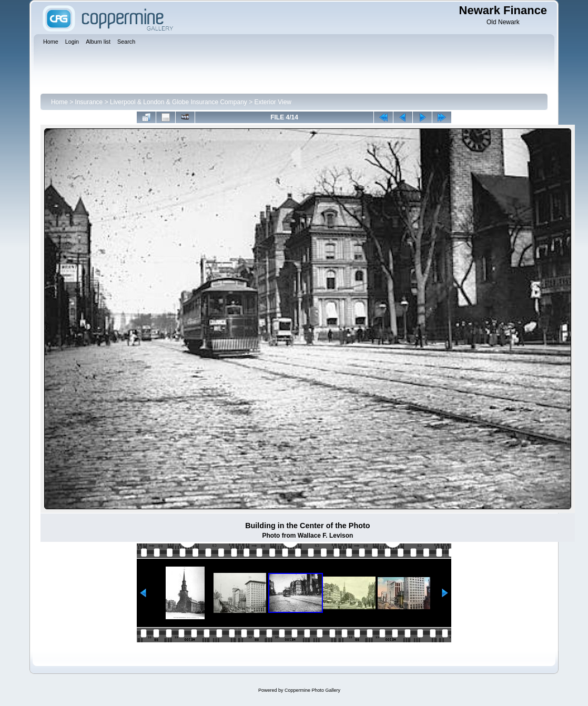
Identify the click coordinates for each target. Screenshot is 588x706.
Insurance (89, 102)
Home (59, 102)
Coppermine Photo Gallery (312, 690)
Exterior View (273, 102)
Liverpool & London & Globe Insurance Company (179, 102)
